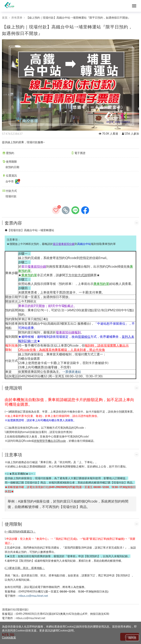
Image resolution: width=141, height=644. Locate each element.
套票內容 (13, 223)
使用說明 (13, 388)
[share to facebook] (85, 210)
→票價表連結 (72, 372)
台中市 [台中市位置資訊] (13, 182)
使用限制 (13, 524)
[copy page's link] (66, 210)
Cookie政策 (9, 637)
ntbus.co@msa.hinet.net (33, 596)
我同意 (132, 638)
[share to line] (75, 210)
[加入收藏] (56, 210)
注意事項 (13, 455)
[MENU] (134, 6)
